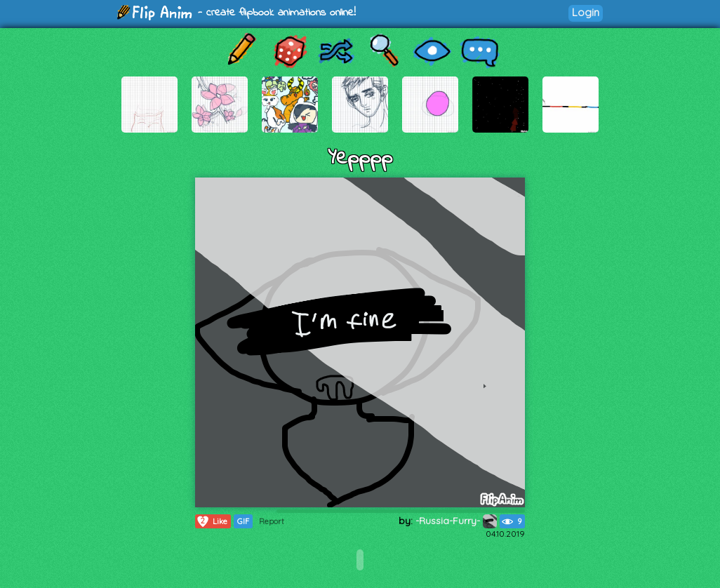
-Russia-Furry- (456, 521)
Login (586, 12)
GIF (243, 521)
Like (212, 521)
